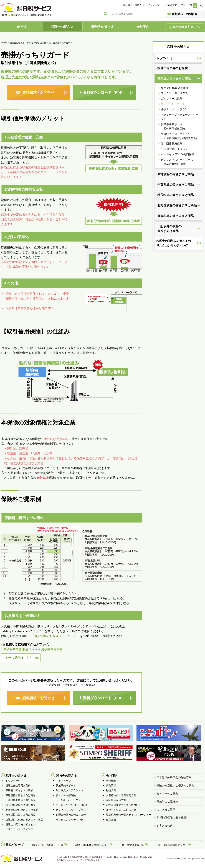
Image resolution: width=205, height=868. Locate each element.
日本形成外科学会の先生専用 (174, 777)
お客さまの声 (165, 826)
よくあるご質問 (166, 810)
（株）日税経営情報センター (171, 845)
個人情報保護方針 (116, 800)
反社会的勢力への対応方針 (121, 810)
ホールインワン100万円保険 (178, 154)
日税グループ (15, 845)
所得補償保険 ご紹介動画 (172, 818)
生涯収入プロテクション (70, 790)
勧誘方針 (111, 790)
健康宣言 (111, 820)
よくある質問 (170, 5)
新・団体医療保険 (172, 144)
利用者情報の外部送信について (124, 805)
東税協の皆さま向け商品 (19, 790)
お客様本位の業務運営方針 (121, 795)
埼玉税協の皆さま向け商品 (21, 805)
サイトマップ (152, 5)
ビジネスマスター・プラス (71, 810)
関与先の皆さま (103, 27)
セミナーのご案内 (167, 794)
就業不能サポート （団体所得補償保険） (174, 126)
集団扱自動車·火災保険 (175, 88)
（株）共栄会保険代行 (132, 845)
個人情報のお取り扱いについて (55, 636)
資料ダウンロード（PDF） (104, 93)
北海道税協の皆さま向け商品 (22, 810)
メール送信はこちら (19, 658)
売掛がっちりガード (173, 104)
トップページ (165, 58)
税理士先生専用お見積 (18, 786)
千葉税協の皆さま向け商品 (21, 800)
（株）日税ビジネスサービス (47, 845)
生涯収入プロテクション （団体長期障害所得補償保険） (180, 136)
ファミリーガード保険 (174, 93)
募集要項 (111, 786)
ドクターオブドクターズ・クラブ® (180, 117)
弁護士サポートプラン (174, 109)
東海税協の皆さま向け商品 (21, 815)
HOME (22, 27)
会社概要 (111, 781)
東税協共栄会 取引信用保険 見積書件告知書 (33, 649)
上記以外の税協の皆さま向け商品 (24, 820)
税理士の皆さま (62, 27)
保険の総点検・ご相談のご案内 (175, 785)
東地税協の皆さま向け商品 (21, 795)
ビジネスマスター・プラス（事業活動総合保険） (177, 162)
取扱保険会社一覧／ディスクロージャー (129, 815)
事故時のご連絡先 (132, 5)
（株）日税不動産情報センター (91, 845)
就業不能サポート (66, 786)
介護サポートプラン (176, 149)
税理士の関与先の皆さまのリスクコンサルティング (174, 243)
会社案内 (143, 27)
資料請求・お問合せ (185, 14)
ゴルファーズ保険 (172, 99)
